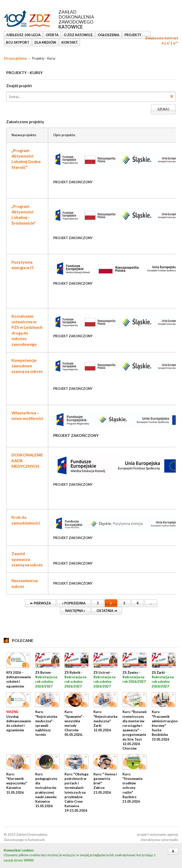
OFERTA (52, 35)
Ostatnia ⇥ (104, 610)
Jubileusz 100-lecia (23, 35)
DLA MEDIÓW (45, 42)
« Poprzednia (71, 602)
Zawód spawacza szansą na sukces (27, 559)
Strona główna (15, 58)
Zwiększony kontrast (162, 38)
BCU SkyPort (18, 42)
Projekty (133, 35)
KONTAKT (70, 42)
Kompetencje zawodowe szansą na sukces (27, 366)
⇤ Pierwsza (38, 602)
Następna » (73, 610)
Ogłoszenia (108, 35)
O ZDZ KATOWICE (78, 35)
